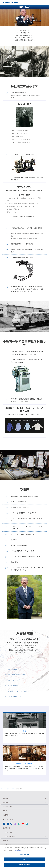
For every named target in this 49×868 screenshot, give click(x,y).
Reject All (24, 861)
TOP (2, 789)
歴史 (24, 731)
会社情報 (7, 789)
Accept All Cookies (25, 866)
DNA (13, 789)
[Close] (46, 849)
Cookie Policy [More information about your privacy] (17, 852)
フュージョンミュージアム (24, 763)
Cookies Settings (24, 855)
